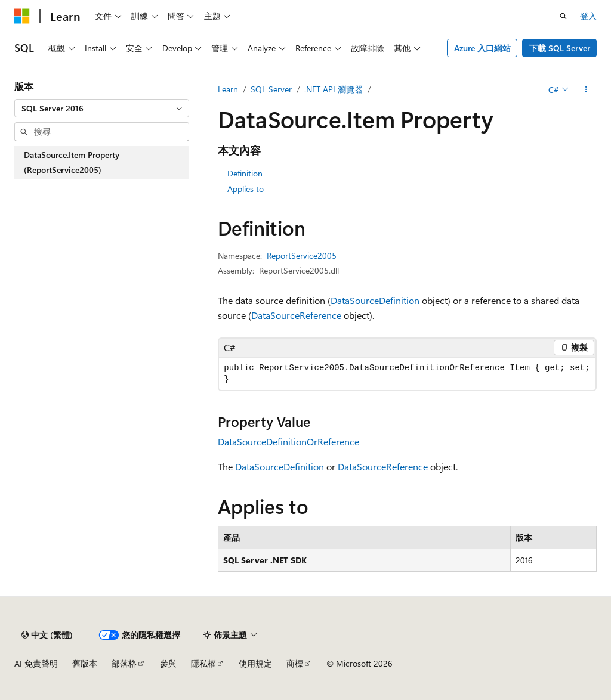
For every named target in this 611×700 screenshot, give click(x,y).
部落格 (124, 663)
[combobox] (102, 109)
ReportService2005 (302, 255)
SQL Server (271, 89)
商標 (295, 663)
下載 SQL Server (560, 48)
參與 (168, 663)
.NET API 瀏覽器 (334, 89)
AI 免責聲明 (36, 663)
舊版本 (85, 663)
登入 (588, 16)
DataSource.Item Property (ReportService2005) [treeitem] (72, 162)
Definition (245, 173)
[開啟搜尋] (563, 16)
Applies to (246, 189)
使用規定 (255, 663)
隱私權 (203, 663)
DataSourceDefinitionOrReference (288, 442)
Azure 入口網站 (482, 48)
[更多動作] (586, 89)
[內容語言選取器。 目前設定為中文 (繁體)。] (47, 635)
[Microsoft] (22, 16)
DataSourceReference (296, 315)
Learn (228, 89)
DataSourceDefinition (375, 300)
